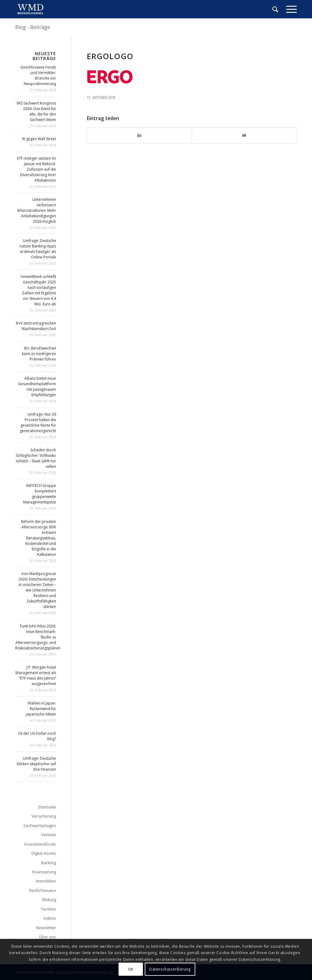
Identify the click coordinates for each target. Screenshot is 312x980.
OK (131, 969)
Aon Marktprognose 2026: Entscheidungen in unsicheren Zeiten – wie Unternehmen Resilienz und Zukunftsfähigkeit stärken (37, 590)
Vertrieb (49, 835)
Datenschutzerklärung (170, 969)
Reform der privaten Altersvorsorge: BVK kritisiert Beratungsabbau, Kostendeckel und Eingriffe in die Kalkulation (39, 538)
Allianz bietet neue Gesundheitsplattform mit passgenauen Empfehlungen (37, 387)
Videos (50, 918)
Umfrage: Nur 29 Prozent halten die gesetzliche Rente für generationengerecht (38, 423)
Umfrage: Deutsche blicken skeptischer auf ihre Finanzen (36, 764)
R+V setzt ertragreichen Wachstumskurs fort (36, 326)
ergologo (110, 56)
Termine (48, 909)
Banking (49, 863)
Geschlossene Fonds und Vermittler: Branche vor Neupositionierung (38, 75)
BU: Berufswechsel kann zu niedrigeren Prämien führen (39, 354)
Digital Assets (44, 853)
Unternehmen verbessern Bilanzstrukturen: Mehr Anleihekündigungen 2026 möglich (37, 210)
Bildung (49, 900)
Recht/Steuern (43, 890)
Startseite (47, 807)
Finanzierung (44, 872)
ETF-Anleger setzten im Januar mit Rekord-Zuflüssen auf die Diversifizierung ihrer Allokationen (37, 169)
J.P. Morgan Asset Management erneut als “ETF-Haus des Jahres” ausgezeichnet (36, 675)
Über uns (48, 937)
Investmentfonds (40, 844)
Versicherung (44, 816)
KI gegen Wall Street (39, 139)
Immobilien (46, 881)
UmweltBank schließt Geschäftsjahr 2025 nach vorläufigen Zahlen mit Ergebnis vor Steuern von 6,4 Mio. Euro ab (38, 290)
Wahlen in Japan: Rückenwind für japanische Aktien (41, 709)
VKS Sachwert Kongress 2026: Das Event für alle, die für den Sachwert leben (36, 111)
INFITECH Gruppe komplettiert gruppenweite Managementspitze (40, 494)
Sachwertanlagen (40, 826)
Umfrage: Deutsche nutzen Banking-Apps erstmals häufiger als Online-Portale (38, 249)
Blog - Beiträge (33, 27)
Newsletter (46, 928)
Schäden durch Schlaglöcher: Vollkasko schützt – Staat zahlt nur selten (36, 458)
